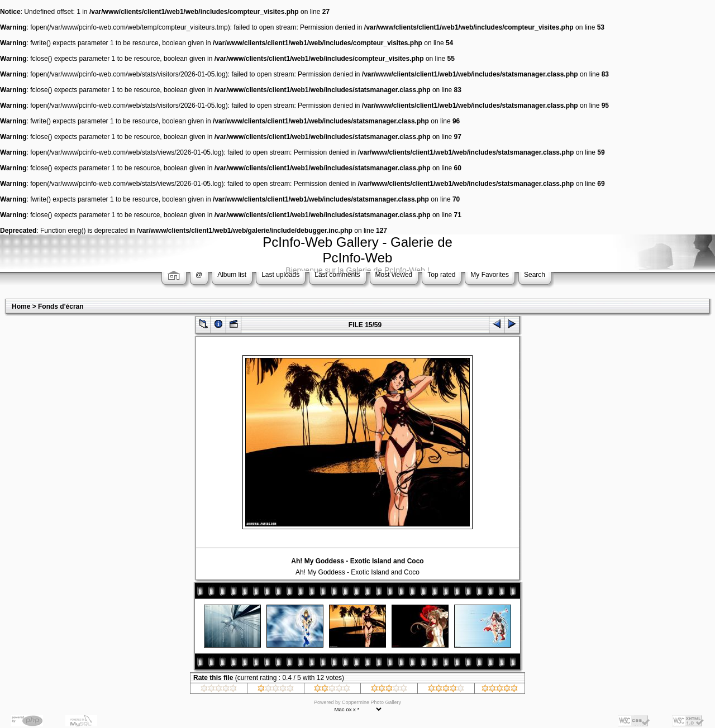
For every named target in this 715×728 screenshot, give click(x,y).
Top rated (441, 275)
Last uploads (280, 275)
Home (21, 306)
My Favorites (490, 275)
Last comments (337, 275)
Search (535, 275)
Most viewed (394, 275)
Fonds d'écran (61, 306)
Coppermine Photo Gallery (371, 702)
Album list (232, 275)
